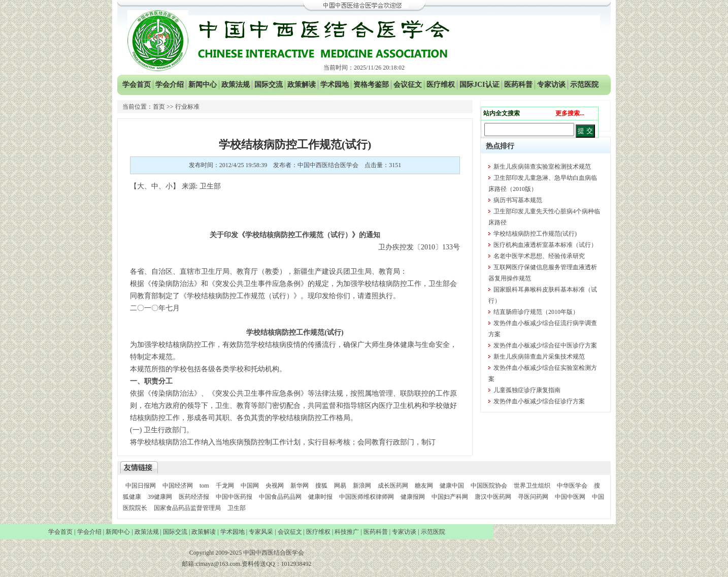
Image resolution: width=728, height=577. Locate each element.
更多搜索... (570, 113)
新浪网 (362, 486)
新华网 (300, 486)
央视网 (275, 486)
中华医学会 (572, 486)
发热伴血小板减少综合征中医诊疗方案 (545, 345)
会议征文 (408, 85)
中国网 (250, 486)
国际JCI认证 (479, 85)
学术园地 (335, 85)
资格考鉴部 (371, 85)
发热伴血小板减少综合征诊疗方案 (539, 401)
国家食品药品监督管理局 (188, 508)
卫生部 (237, 508)
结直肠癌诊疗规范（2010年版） (536, 312)
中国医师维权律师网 (367, 497)
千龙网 (225, 486)
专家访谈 (551, 85)
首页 (159, 107)
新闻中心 (203, 85)
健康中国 (452, 486)
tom (204, 486)
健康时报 (320, 497)
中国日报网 (141, 486)
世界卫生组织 (532, 486)
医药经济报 (194, 497)
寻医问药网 (533, 497)
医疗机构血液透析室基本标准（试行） (545, 245)
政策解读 (302, 85)
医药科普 (518, 85)
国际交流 (269, 85)
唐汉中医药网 (493, 497)
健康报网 (413, 497)
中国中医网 (570, 497)
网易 (340, 486)
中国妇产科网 (450, 497)
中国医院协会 (489, 486)
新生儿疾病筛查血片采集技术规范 (539, 357)
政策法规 (236, 85)
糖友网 (424, 486)
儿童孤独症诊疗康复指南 (527, 390)
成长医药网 (393, 486)
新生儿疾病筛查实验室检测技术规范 (542, 167)
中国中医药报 (234, 497)
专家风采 (261, 532)
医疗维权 (441, 85)
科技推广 (347, 532)
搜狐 (321, 486)
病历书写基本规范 (518, 200)
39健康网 (160, 497)
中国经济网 (178, 486)
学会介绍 (170, 85)
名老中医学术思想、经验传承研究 (539, 256)
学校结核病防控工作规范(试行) (535, 234)
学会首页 (137, 85)
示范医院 (584, 85)
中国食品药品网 (280, 497)
